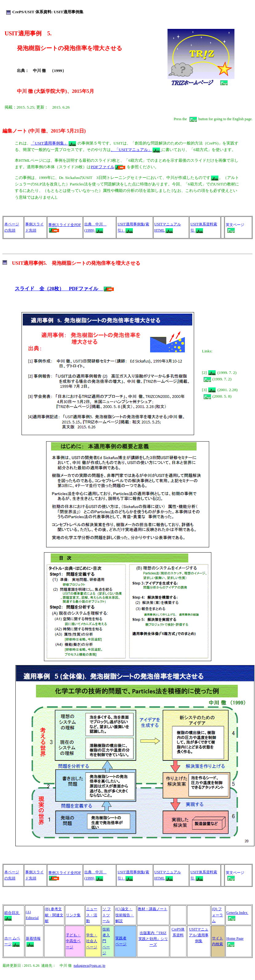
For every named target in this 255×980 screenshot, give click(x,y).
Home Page (235, 938)
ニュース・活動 (92, 915)
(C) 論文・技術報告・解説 (125, 915)
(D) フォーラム (217, 915)
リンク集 (73, 915)
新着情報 (33, 938)
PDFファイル (108, 167)
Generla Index (237, 913)
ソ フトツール (107, 915)
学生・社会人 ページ (92, 941)
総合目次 (12, 913)
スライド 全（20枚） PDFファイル (64, 289)
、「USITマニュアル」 (136, 150)
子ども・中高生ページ (73, 941)
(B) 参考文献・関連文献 (54, 915)
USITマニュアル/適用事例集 (199, 935)
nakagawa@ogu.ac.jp (89, 966)
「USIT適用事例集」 (53, 143)
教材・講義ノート (153, 909)
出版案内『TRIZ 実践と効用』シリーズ (153, 939)
